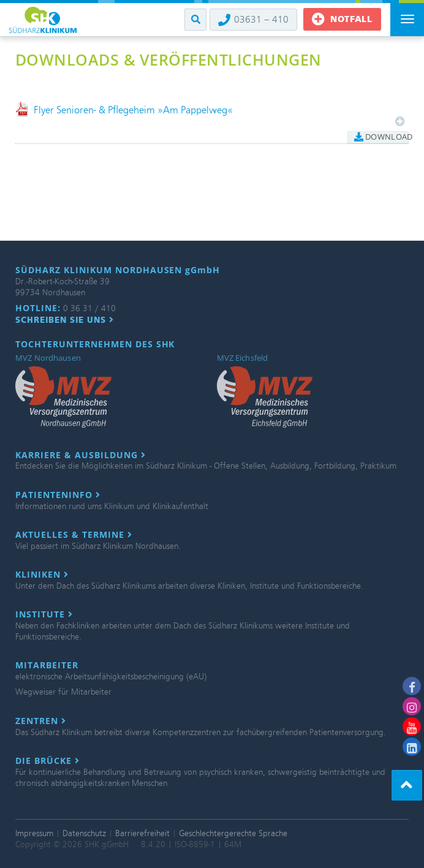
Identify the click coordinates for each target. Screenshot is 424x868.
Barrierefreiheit (142, 833)
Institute (44, 614)
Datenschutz (84, 833)
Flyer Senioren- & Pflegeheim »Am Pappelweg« (133, 110)
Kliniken (42, 575)
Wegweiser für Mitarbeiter (63, 692)
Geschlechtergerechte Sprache (233, 833)
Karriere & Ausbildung (81, 455)
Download (381, 137)
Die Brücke (47, 761)
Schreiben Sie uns (65, 320)
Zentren (41, 721)
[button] (195, 20)
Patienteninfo (58, 495)
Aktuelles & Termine (74, 535)
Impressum (34, 833)
